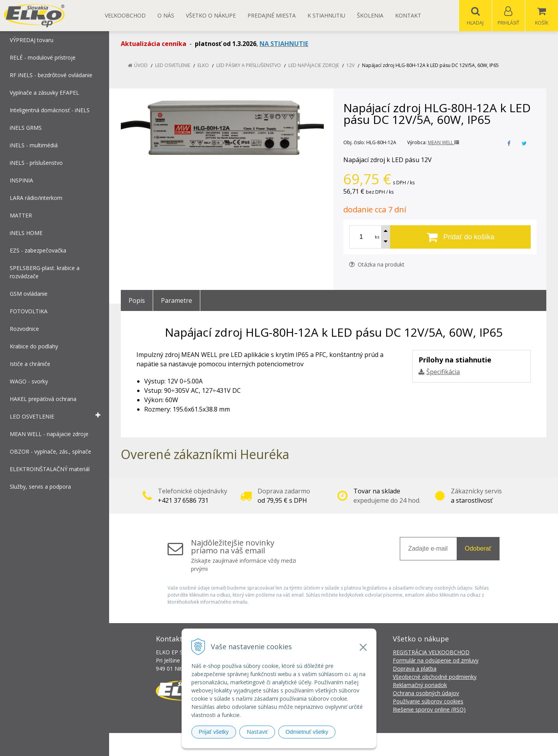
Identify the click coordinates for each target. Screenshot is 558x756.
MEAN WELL (443, 143)
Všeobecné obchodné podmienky (435, 677)
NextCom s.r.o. (419, 745)
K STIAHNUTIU (326, 15)
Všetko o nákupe (211, 15)
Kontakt (408, 15)
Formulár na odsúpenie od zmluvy (436, 661)
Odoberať (478, 549)
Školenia (370, 15)
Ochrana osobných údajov (426, 693)
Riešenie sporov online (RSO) (429, 710)
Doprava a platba (415, 669)
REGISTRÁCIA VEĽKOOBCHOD (431, 653)
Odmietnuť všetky (307, 732)
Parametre (177, 301)
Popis (137, 301)
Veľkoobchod (125, 15)
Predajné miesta (272, 15)
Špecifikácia (443, 372)
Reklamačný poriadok (420, 685)
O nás (166, 15)
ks (377, 237)
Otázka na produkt (377, 265)
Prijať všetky (214, 732)
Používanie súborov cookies (428, 702)
